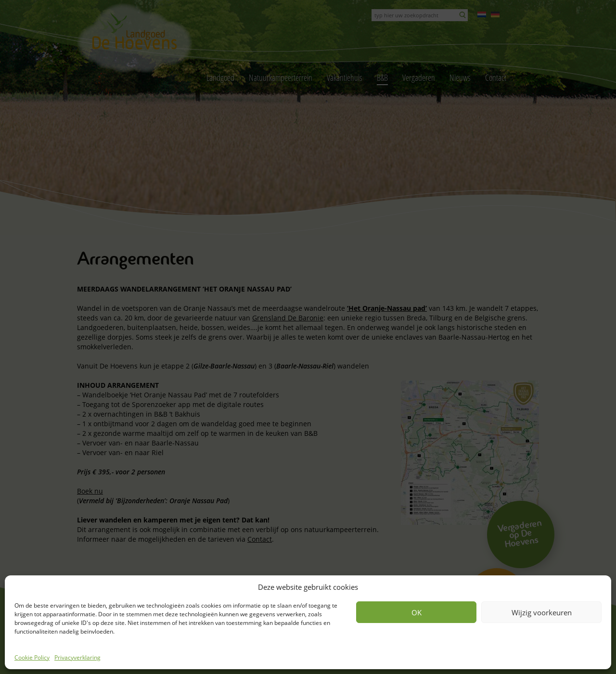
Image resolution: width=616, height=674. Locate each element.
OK (417, 612)
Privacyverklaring (77, 657)
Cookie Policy (32, 657)
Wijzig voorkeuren (542, 612)
